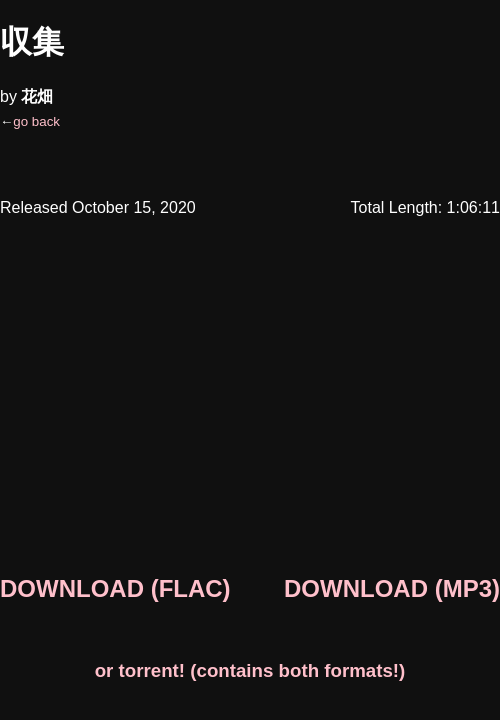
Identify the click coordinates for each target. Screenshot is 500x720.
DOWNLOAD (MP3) (392, 588)
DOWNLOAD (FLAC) (115, 588)
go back (36, 121)
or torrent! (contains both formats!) (250, 670)
